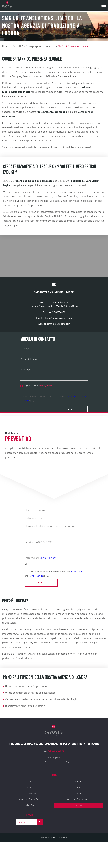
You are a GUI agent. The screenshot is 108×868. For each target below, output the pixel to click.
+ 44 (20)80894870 (56, 334)
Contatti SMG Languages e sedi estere (33, 46)
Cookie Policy (30, 827)
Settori (78, 804)
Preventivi (78, 815)
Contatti (78, 810)
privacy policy (46, 408)
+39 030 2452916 (56, 773)
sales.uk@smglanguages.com (57, 340)
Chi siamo (30, 810)
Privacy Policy (72, 419)
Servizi (30, 804)
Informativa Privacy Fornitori (78, 821)
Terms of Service (36, 598)
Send (71, 432)
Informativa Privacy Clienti (30, 821)
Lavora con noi (30, 815)
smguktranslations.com (59, 346)
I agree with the (36, 408)
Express (78, 827)
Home (6, 46)
